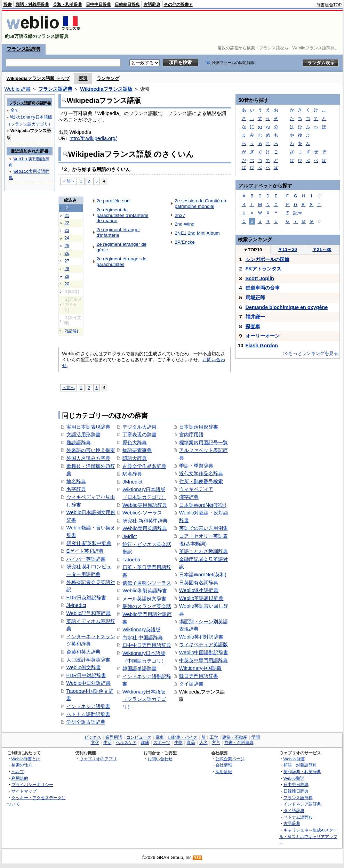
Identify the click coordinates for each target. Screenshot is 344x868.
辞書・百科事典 (239, 743)
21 (67, 216)
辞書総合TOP (329, 5)
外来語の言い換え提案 (91, 450)
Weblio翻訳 (294, 778)
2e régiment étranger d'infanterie (118, 232)
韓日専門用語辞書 (199, 676)
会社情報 (224, 765)
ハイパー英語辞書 (86, 559)
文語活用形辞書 (83, 435)
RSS (198, 858)
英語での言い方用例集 (203, 528)
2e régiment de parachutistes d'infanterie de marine (123, 215)
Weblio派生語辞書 (199, 590)
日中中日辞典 (98, 5)
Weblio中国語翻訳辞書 (204, 652)
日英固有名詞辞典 (199, 583)
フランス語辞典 (24, 49)
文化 (95, 743)
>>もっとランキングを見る (311, 353)
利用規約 (20, 778)
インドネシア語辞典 (302, 804)
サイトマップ (24, 791)
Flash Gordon (262, 346)
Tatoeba (131, 560)
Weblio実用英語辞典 (145, 528)
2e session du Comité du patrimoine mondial (200, 204)
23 (67, 230)
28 (67, 269)
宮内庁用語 (191, 435)
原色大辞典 (135, 443)
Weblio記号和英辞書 (89, 613)
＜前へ (69, 181)
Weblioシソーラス (142, 513)
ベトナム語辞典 (298, 817)
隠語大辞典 (135, 458)
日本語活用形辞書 (199, 427)
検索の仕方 (22, 765)
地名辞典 (76, 481)
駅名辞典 (132, 474)
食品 (191, 743)
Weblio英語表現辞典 (201, 598)
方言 (216, 743)
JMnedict (77, 605)
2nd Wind (185, 224)
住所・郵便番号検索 (201, 481)
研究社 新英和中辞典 (89, 543)
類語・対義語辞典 (32, 5)
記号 (298, 213)
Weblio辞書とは (26, 759)
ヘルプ (18, 772)
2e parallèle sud (113, 201)
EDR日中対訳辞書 (86, 675)
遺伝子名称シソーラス (147, 583)
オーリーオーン (263, 336)
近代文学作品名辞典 (201, 473)
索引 (83, 78)
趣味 (145, 743)
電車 (160, 737)
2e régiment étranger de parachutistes (122, 262)
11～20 (287, 249)
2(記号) (71, 331)
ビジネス (93, 737)
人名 (203, 743)
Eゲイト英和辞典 (85, 551)
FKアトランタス (263, 269)
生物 (178, 743)
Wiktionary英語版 (141, 630)
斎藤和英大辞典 (83, 652)
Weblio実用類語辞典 (145, 505)
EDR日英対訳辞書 (86, 598)
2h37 (180, 215)
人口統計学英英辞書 (88, 660)
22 (67, 223)
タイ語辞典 (294, 810)
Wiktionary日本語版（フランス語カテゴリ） (144, 699)
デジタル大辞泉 (139, 427)
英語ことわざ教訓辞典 (203, 551)
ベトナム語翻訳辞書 (88, 714)
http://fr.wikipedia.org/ (93, 138)
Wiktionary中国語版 (201, 668)
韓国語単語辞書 (139, 668)
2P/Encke (185, 242)
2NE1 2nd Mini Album (197, 233)
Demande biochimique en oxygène (287, 307)
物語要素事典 (137, 450)
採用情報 (224, 772)
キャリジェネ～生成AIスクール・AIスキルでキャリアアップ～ (308, 836)
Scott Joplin (260, 278)
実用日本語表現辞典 (88, 427)
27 (67, 261)
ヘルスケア (126, 743)
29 (67, 276)
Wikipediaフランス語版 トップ (38, 78)
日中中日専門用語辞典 (147, 645)
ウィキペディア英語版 (203, 644)
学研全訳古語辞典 (86, 722)
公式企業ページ (230, 759)
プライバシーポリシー (32, 784)
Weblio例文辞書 (84, 667)
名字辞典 (76, 489)
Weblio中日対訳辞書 (89, 683)
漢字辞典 (189, 497)
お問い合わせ (160, 759)
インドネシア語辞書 (88, 706)
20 (67, 284)
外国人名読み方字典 (88, 458)
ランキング (108, 78)
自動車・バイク (183, 737)
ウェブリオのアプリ (98, 759)
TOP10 (253, 250)
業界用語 (114, 737)
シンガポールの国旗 (267, 259)
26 (67, 253)
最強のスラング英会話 (147, 606)
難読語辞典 (79, 443)
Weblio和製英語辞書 (145, 591)
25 (67, 246)
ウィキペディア (196, 489)
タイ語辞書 (191, 684)
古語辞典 (152, 5)
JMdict (130, 536)
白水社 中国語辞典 (143, 638)
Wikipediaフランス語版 (106, 89)
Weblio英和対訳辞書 (201, 637)
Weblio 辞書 (18, 89)
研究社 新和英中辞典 (145, 521)
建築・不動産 (235, 737)
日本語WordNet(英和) (203, 575)
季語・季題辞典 (196, 466)
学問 (256, 737)
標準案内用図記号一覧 (203, 443)
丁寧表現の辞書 (139, 435)
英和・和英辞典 (67, 5)
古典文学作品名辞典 (144, 466)
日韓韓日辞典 (127, 5)
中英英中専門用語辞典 (203, 660)
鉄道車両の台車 (263, 288)
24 (67, 238)
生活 (107, 743)
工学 (214, 737)
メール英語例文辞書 (144, 599)
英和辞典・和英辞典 (302, 772)
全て (15, 110)
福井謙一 (255, 317)
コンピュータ (139, 737)
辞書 (8, 5)
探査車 (253, 326)
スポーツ (162, 743)
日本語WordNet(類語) (203, 505)
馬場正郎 (255, 298)
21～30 (322, 249)
